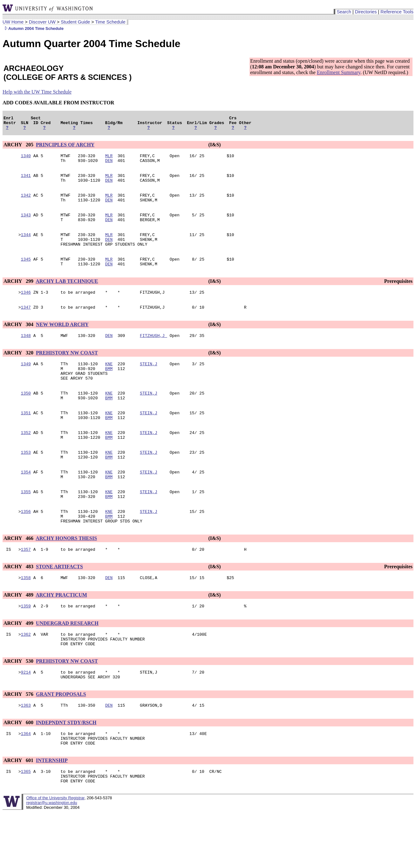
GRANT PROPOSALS (61, 738)
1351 (26, 437)
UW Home (13, 22)
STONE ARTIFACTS (59, 604)
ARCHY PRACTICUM (61, 633)
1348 (26, 353)
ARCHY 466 (19, 574)
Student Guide (75, 22)
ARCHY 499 (19, 662)
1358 (26, 616)
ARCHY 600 (19, 767)
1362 (26, 674)
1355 (26, 524)
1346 (26, 308)
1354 (26, 502)
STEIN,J (149, 383)
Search (344, 12)
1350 (26, 416)
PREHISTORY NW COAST (67, 371)
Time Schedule (110, 22)
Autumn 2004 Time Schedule (33, 28)
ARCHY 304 (19, 342)
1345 (26, 273)
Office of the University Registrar (55, 848)
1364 (26, 779)
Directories (366, 12)
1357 (26, 586)
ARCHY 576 (19, 738)
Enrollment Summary (339, 72)
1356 (26, 546)
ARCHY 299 (19, 296)
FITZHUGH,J (153, 353)
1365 (26, 820)
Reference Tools (397, 12)
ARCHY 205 (19, 147)
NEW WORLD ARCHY (62, 342)
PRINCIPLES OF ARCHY (65, 147)
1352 (26, 459)
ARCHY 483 (19, 604)
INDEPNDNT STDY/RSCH (66, 767)
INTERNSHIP (52, 808)
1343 (26, 224)
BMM (109, 388)
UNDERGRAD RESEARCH (67, 662)
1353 (26, 481)
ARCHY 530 (19, 703)
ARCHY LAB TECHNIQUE (67, 296)
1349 (26, 383)
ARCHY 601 (19, 808)
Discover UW (42, 22)
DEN (109, 165)
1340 (26, 159)
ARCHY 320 (19, 371)
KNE (109, 383)
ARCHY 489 (19, 633)
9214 (26, 715)
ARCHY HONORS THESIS (66, 574)
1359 (26, 645)
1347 (26, 324)
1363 (26, 750)
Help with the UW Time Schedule (37, 92)
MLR (109, 159)
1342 (26, 203)
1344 (26, 246)
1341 (26, 181)
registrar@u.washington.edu (51, 853)
